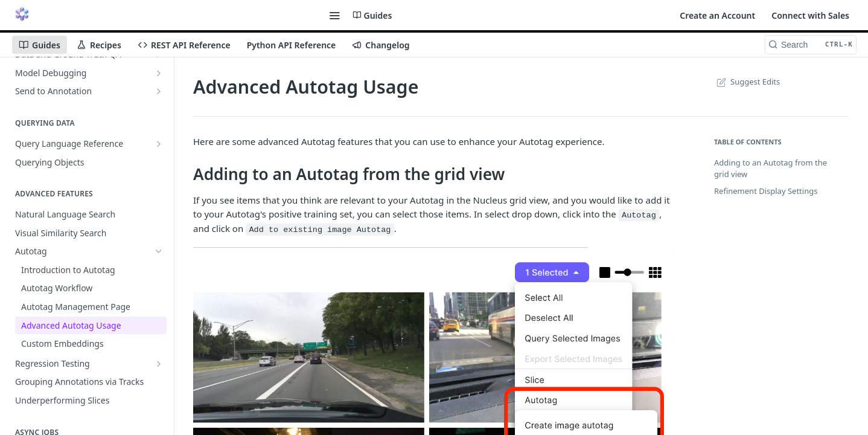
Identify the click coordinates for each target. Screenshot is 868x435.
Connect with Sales (810, 15)
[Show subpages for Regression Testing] (159, 364)
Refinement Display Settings (766, 191)
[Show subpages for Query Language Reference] (159, 144)
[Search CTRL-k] (811, 45)
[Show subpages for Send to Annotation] (159, 91)
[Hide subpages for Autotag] (159, 251)
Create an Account (717, 15)
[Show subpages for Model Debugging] (159, 73)
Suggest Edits (747, 82)
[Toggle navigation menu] (334, 15)
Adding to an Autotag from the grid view (771, 169)
